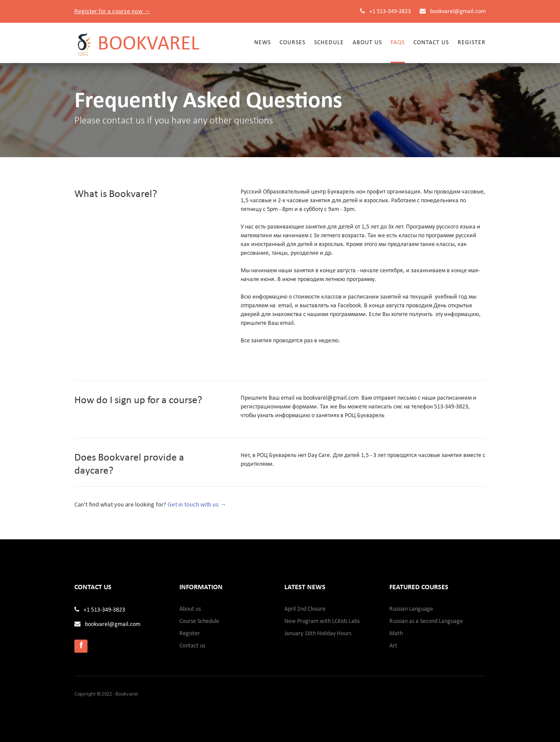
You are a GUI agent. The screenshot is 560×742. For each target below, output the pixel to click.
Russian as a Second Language (426, 621)
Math (396, 634)
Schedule (329, 43)
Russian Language (411, 609)
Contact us (431, 43)
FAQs (398, 43)
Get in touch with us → (197, 504)
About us (190, 609)
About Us (367, 43)
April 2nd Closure (305, 609)
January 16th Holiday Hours (318, 634)
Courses (292, 43)
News (262, 43)
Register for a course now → (112, 11)
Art (393, 646)
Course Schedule (199, 621)
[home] (137, 40)
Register (472, 43)
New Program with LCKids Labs (322, 621)
